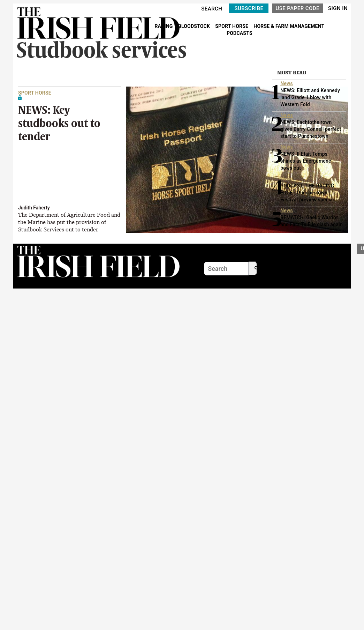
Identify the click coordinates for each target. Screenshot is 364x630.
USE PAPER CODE (297, 8)
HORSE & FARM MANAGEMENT (289, 26)
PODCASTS (240, 33)
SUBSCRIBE (249, 8)
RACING (164, 26)
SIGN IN (338, 8)
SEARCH (212, 9)
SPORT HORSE (232, 26)
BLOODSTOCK (195, 26)
